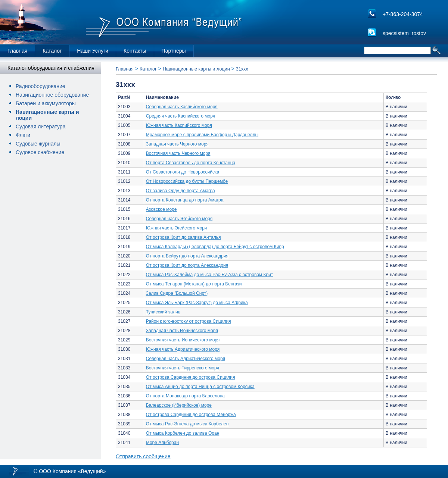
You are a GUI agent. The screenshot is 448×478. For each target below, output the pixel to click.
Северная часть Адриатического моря (186, 359)
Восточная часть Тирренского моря (183, 368)
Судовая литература (41, 126)
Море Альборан (162, 443)
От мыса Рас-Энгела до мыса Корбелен (187, 424)
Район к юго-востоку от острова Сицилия (189, 321)
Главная (17, 51)
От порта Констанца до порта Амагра (185, 200)
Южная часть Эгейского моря (177, 228)
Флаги (23, 135)
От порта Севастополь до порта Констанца (191, 163)
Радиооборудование (41, 86)
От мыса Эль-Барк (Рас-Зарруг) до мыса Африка (197, 303)
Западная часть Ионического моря (182, 331)
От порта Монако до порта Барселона (185, 396)
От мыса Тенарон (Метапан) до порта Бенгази (194, 284)
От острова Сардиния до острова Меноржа (191, 415)
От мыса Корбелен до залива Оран (183, 433)
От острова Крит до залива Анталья (183, 237)
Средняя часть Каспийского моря (181, 116)
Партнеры (174, 51)
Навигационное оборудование (52, 95)
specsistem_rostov (404, 33)
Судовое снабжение (40, 152)
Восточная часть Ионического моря (183, 340)
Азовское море (161, 209)
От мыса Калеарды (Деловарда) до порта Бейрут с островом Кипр (215, 247)
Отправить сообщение (143, 456)
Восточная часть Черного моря (178, 153)
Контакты (135, 51)
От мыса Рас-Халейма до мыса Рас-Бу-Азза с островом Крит (210, 275)
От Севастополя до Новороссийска (183, 172)
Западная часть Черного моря (177, 144)
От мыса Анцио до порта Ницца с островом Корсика (200, 387)
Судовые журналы (38, 144)
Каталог (52, 51)
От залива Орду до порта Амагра (181, 191)
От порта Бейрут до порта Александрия (187, 256)
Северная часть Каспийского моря (182, 107)
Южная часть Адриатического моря (183, 349)
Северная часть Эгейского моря (179, 219)
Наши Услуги (93, 51)
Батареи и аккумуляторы (46, 103)
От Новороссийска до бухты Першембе (187, 181)
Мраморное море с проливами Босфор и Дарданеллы (202, 135)
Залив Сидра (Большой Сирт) (177, 293)
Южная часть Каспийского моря (179, 125)
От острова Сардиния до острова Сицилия (191, 377)
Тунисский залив (163, 312)
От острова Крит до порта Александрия (187, 265)
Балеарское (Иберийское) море (179, 405)
